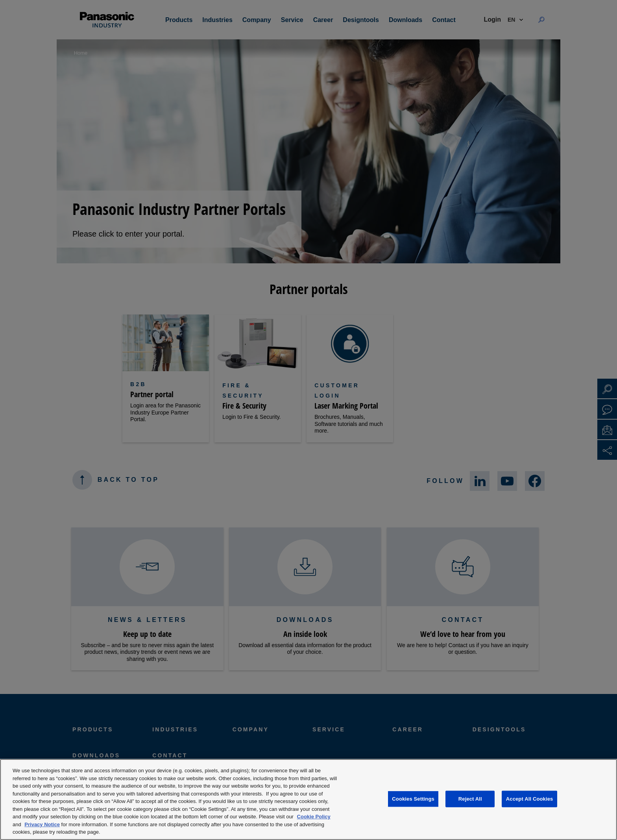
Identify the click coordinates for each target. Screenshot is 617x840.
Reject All (470, 799)
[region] (308, 799)
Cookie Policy (314, 817)
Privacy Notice (42, 824)
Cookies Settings (413, 799)
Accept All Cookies (530, 799)
